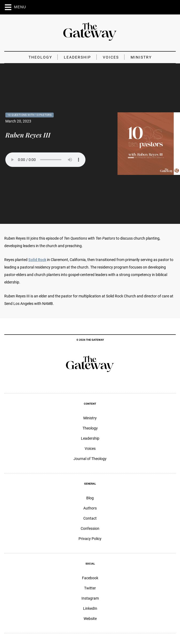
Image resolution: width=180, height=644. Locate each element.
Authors (90, 508)
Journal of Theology (90, 459)
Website (90, 619)
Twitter (90, 588)
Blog (90, 498)
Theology (40, 57)
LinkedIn (90, 608)
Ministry (141, 57)
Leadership (77, 57)
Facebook (90, 578)
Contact (90, 518)
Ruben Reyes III (28, 135)
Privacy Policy (90, 539)
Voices (111, 57)
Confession (90, 528)
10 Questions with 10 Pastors (30, 115)
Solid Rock (37, 260)
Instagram (90, 598)
